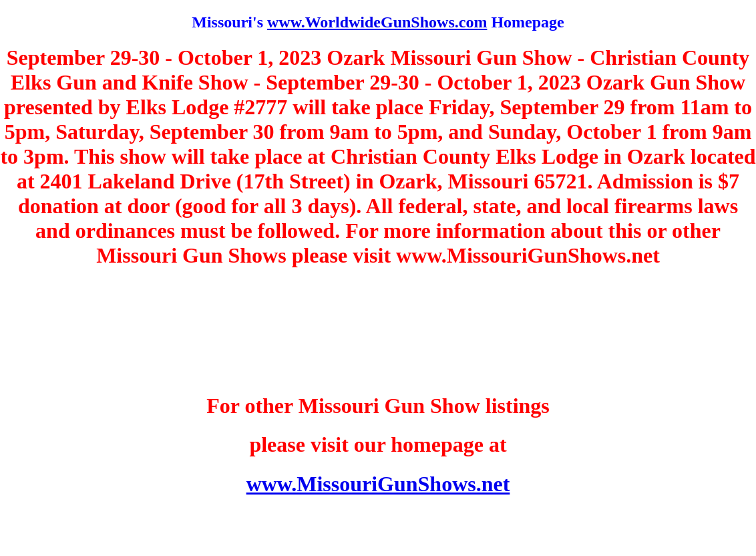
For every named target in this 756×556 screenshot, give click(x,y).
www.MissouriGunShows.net (378, 484)
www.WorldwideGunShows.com (377, 22)
